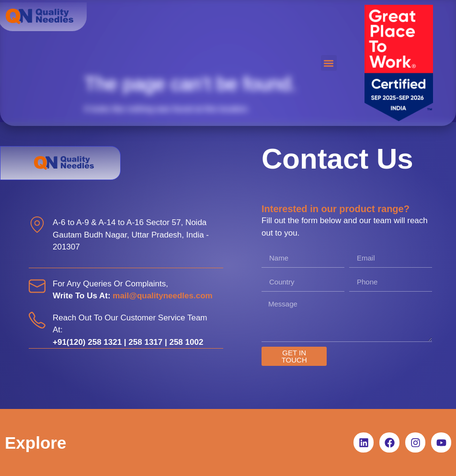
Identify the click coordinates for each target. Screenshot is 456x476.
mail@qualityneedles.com (162, 296)
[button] (329, 63)
